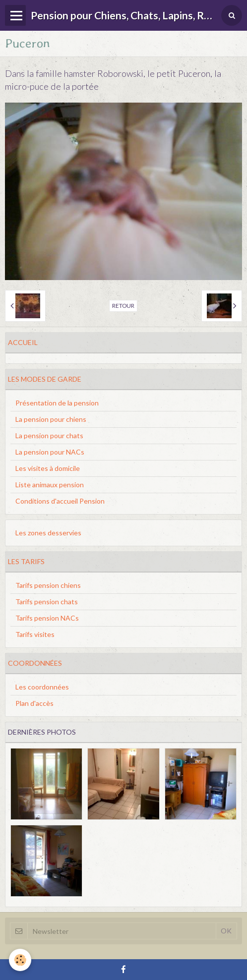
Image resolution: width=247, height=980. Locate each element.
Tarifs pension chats (47, 602)
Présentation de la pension (57, 403)
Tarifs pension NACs (47, 618)
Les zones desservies (48, 533)
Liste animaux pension (50, 485)
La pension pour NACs (50, 452)
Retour (123, 306)
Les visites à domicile (48, 468)
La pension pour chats (49, 435)
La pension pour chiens (51, 419)
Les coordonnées (42, 687)
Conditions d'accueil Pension (60, 501)
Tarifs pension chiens (48, 585)
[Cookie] (20, 960)
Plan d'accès (34, 703)
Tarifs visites (35, 634)
